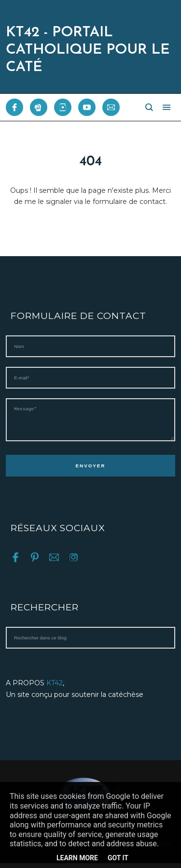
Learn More (77, 858)
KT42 (55, 688)
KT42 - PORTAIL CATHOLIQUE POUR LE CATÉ (88, 50)
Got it (118, 858)
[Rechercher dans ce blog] (90, 643)
